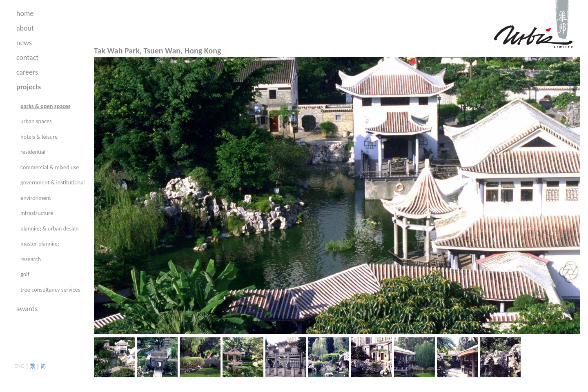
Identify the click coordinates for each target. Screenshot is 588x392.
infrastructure (37, 213)
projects (29, 87)
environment (36, 198)
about (25, 28)
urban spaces (36, 121)
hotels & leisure (39, 137)
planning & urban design (50, 228)
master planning (40, 244)
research (31, 259)
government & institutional (53, 182)
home (25, 13)
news (24, 43)
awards (27, 309)
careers (27, 72)
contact (27, 58)
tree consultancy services (50, 290)
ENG (19, 366)
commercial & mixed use (50, 167)
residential (33, 152)
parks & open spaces (45, 106)
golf (25, 274)
